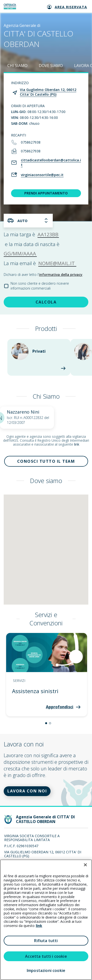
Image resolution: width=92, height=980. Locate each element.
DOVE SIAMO (51, 66)
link (77, 444)
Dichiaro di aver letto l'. (43, 275)
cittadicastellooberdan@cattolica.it (51, 162)
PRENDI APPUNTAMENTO (46, 193)
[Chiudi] (85, 865)
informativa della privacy (61, 275)
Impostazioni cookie (46, 970)
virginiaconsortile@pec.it (42, 175)
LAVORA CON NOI (27, 791)
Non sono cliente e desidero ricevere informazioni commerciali (40, 286)
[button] (46, 723)
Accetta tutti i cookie (46, 956)
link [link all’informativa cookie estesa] (39, 926)
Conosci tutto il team (46, 461)
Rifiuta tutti (46, 941)
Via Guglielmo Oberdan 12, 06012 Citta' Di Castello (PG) (48, 92)
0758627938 (31, 142)
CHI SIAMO (17, 66)
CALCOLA (46, 302)
